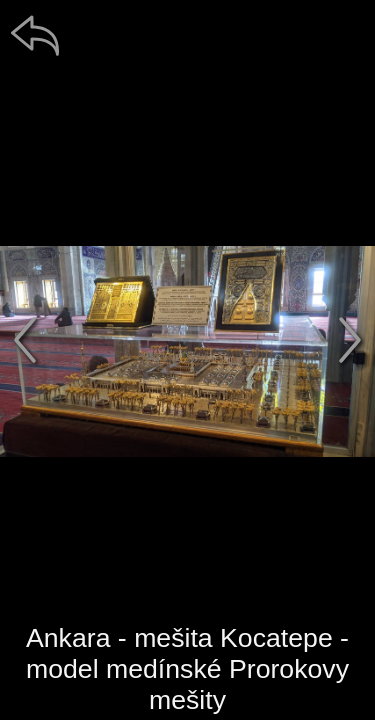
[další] (350, 340)
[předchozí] (25, 340)
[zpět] (35, 35)
